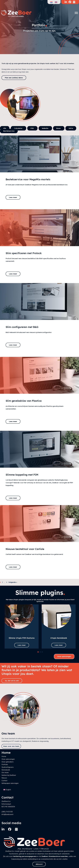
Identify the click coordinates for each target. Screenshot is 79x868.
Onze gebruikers (8, 762)
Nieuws (4, 778)
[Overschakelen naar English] (7, 790)
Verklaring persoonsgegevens (25, 856)
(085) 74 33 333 (7, 812)
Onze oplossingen (64, 656)
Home (4, 756)
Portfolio (5, 764)
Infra (71, 128)
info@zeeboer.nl (7, 814)
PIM (32, 128)
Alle (5, 128)
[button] (38, 652)
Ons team (5, 773)
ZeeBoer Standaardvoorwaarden (55, 856)
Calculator (19, 128)
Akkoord (39, 864)
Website (45, 128)
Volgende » (13, 582)
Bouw (59, 128)
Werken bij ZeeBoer (9, 775)
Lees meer (13, 197)
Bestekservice (9, 131)
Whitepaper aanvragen (10, 783)
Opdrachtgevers (8, 767)
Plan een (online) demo (14, 78)
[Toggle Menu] (76, 13)
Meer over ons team (11, 746)
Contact (4, 781)
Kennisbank (6, 770)
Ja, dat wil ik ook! (12, 681)
